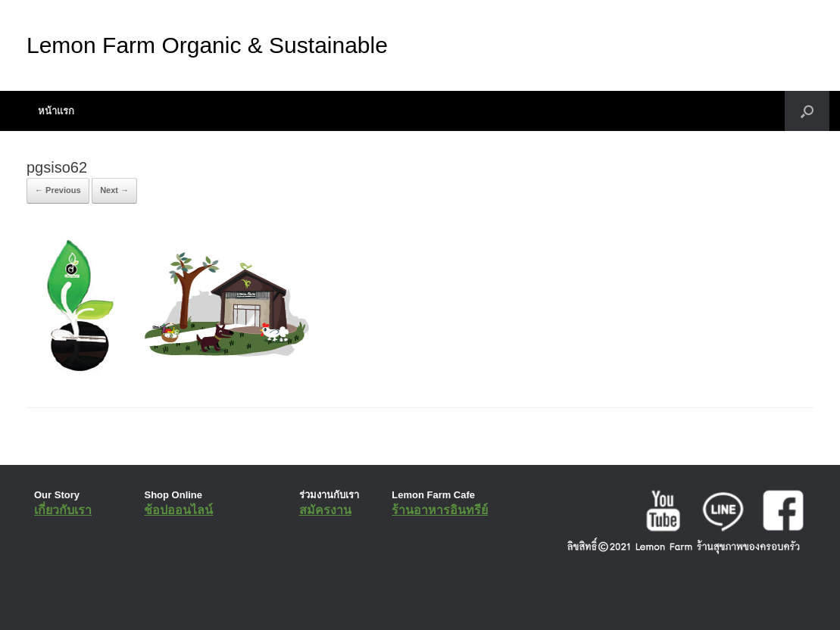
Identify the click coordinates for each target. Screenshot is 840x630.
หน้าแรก (56, 111)
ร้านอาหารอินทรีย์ (440, 510)
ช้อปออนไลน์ (178, 510)
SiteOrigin (409, 600)
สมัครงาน (325, 510)
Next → (114, 190)
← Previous (58, 190)
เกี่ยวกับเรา (63, 510)
